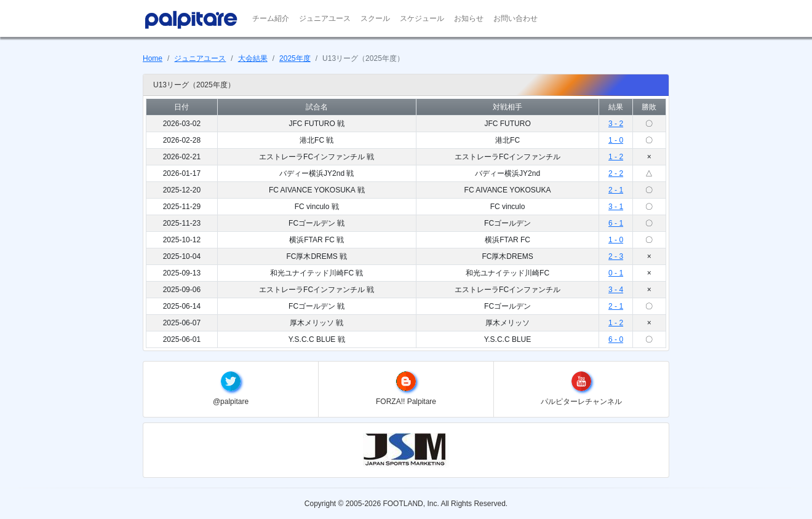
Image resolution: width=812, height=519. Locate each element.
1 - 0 (616, 140)
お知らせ (469, 18)
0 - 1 (616, 273)
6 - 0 (616, 339)
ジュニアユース (325, 18)
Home (153, 58)
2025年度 (295, 58)
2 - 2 (616, 173)
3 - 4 (616, 290)
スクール (375, 18)
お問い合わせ (515, 18)
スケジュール (422, 18)
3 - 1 (616, 207)
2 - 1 (616, 190)
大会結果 (253, 58)
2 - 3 (616, 256)
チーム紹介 (271, 18)
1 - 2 (616, 157)
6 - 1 (616, 223)
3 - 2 (616, 124)
